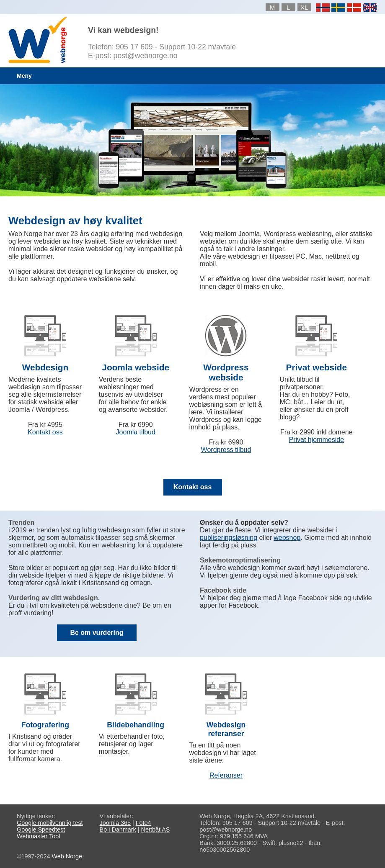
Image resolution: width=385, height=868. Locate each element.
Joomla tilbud (136, 432)
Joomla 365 (115, 823)
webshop (287, 538)
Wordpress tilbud (226, 450)
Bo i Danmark (118, 829)
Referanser (226, 775)
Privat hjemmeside (316, 440)
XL (304, 8)
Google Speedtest (41, 829)
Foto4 (143, 823)
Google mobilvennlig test (50, 823)
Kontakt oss (45, 432)
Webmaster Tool (38, 836)
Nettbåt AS (156, 829)
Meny (24, 76)
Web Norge (67, 856)
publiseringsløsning (229, 538)
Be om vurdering (97, 633)
